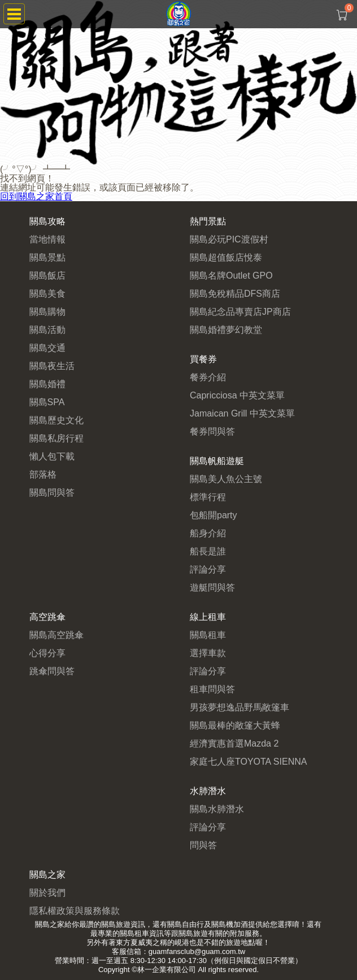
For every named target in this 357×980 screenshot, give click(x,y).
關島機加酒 (230, 924)
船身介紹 (208, 533)
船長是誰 (208, 551)
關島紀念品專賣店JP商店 (240, 312)
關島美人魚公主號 (226, 479)
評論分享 (208, 569)
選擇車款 (208, 653)
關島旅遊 (116, 924)
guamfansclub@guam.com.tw (197, 951)
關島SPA (47, 402)
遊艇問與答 (212, 587)
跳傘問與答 (52, 671)
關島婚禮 (47, 384)
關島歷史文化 (56, 420)
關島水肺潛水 (217, 809)
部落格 (43, 474)
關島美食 (47, 294)
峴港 (182, 942)
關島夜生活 (52, 366)
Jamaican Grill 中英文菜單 (242, 413)
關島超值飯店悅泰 (226, 257)
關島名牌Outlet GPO (231, 276)
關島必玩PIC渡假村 (229, 239)
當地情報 (47, 239)
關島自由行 (186, 924)
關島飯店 (47, 276)
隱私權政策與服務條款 (75, 911)
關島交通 (47, 348)
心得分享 (47, 653)
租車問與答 (212, 689)
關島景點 (47, 257)
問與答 (203, 845)
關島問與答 (52, 493)
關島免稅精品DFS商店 (235, 294)
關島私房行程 (56, 438)
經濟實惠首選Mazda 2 (234, 743)
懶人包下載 (52, 456)
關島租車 (208, 635)
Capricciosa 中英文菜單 (237, 395)
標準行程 (208, 497)
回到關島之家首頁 (36, 196)
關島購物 (47, 312)
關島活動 (47, 330)
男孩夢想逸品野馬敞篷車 (240, 707)
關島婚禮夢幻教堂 (226, 330)
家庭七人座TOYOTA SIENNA (248, 762)
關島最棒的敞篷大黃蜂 (235, 725)
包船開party (214, 515)
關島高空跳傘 (56, 635)
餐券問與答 (212, 432)
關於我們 (47, 893)
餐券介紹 (208, 377)
